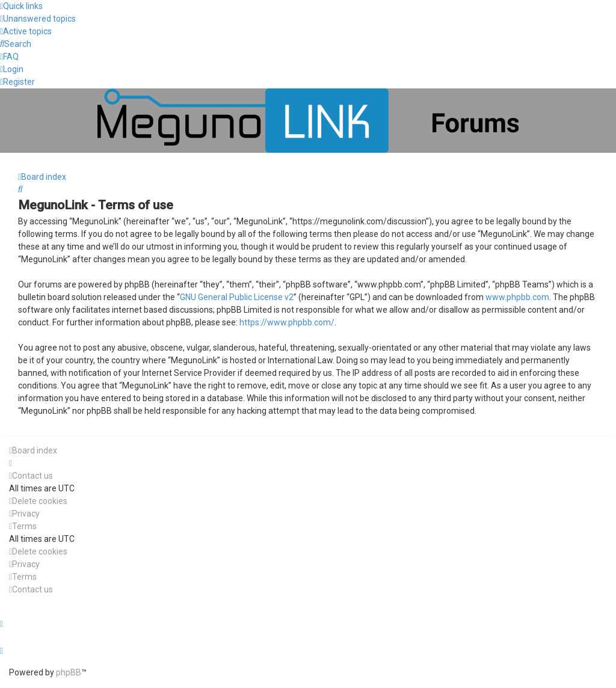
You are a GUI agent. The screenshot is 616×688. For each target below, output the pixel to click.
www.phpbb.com (517, 297)
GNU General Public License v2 (237, 297)
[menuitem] (38, 19)
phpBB (69, 672)
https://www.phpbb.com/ (287, 322)
